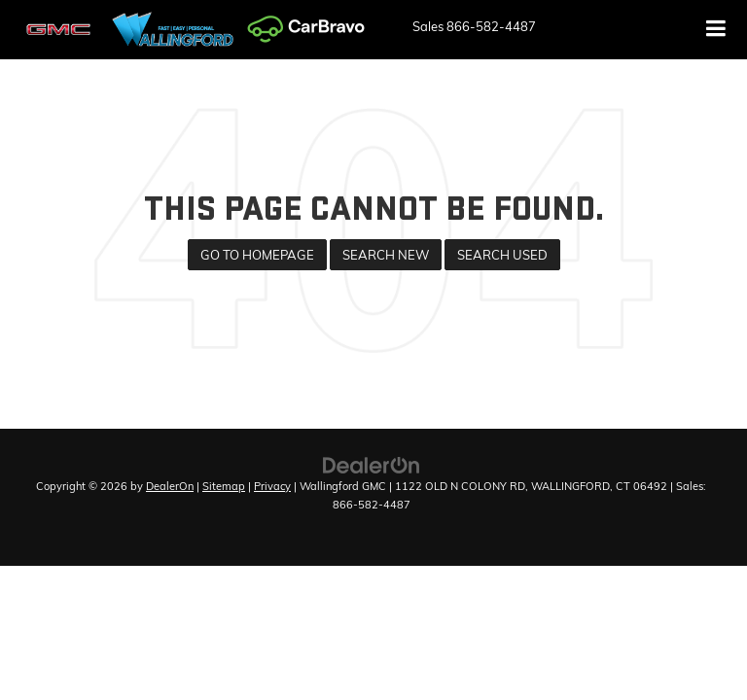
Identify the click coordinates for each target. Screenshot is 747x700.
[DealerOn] (372, 464)
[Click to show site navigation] (716, 30)
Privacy (272, 486)
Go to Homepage (257, 255)
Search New (386, 255)
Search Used (502, 255)
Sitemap (224, 486)
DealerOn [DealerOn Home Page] (170, 486)
